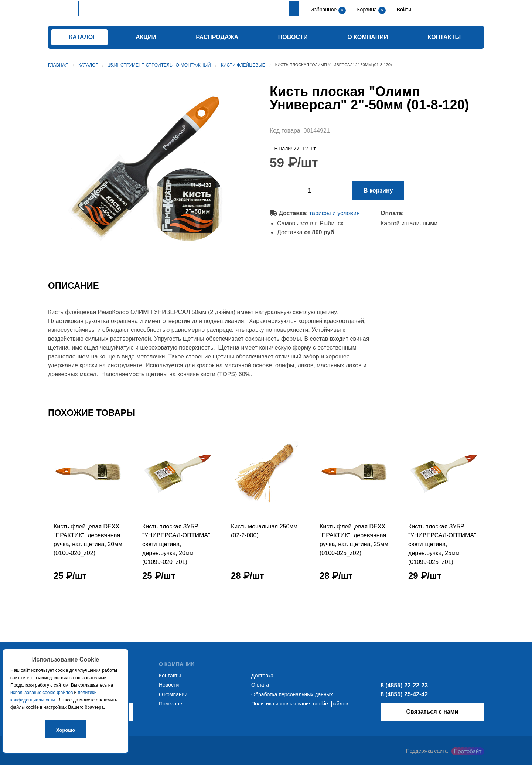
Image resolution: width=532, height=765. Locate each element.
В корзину (378, 191)
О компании (368, 37)
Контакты (444, 37)
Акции (146, 37)
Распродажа (217, 37)
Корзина (367, 10)
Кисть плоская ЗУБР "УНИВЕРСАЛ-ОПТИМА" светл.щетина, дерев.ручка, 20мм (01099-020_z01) (176, 544)
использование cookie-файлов (42, 693)
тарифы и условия (335, 213)
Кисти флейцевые (243, 65)
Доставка (262, 676)
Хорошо (66, 730)
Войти (403, 10)
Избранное (323, 10)
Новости (293, 37)
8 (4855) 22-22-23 (404, 685)
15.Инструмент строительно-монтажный (159, 65)
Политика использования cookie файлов (300, 704)
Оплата (260, 685)
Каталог (88, 65)
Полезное (170, 704)
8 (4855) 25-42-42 (404, 694)
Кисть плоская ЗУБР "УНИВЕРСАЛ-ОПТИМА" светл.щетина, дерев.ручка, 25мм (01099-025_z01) (442, 544)
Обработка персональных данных (292, 694)
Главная (58, 65)
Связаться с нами (432, 712)
